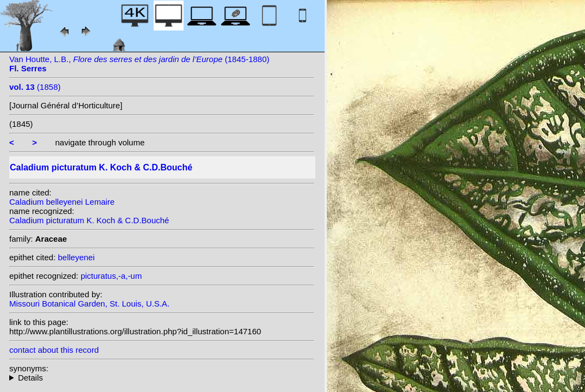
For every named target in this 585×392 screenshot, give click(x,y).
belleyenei (76, 257)
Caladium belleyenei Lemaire (62, 202)
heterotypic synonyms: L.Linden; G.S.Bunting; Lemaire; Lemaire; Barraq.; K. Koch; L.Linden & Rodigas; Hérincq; (162, 378)
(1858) (35, 87)
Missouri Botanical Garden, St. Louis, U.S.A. (89, 304)
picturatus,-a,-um (111, 276)
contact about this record (54, 350)
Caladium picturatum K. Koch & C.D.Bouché (89, 220)
